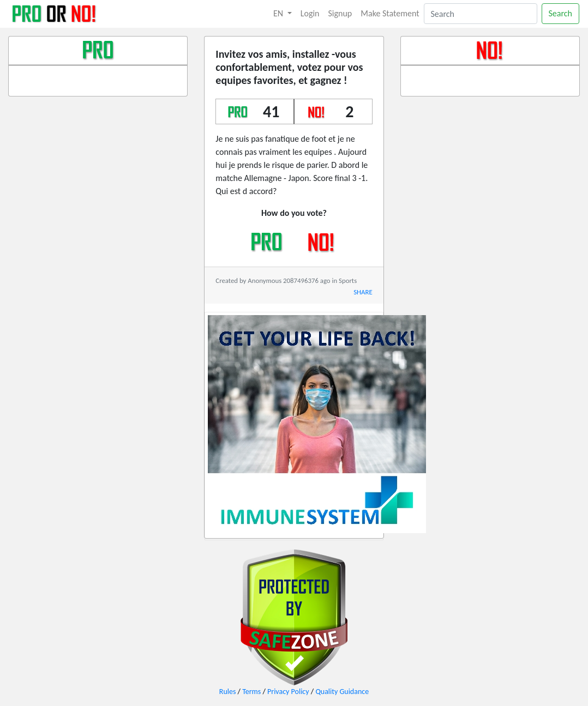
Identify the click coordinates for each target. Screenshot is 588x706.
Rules (228, 692)
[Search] (481, 14)
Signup (340, 13)
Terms (251, 692)
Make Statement (390, 13)
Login (310, 13)
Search (561, 13)
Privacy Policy (288, 692)
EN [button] (279, 13)
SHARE (363, 292)
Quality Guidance (342, 692)
